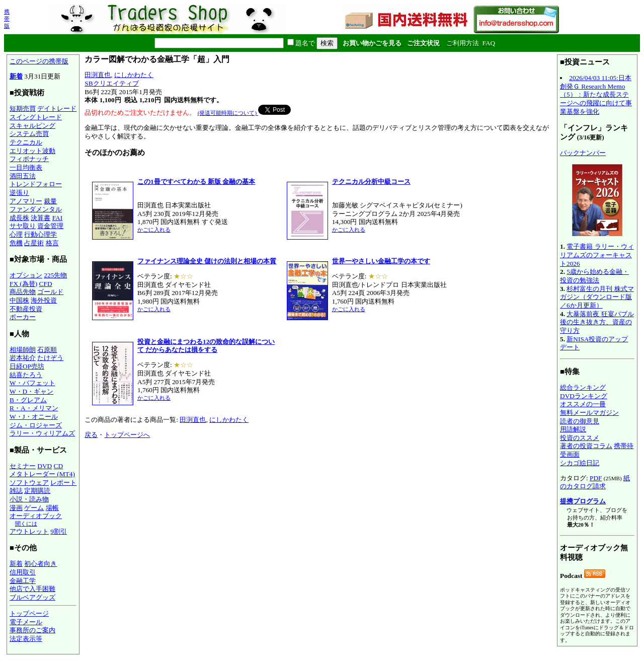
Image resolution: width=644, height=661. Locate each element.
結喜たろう (26, 375)
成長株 (19, 218)
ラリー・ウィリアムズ (42, 433)
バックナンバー (583, 153)
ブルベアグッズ (32, 597)
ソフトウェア (29, 483)
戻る (91, 431)
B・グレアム (28, 400)
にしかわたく (134, 75)
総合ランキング (583, 387)
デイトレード (57, 108)
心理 (16, 234)
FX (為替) (23, 284)
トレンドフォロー (36, 184)
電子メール (26, 622)
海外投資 (44, 300)
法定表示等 (26, 639)
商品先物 (23, 292)
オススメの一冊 (583, 404)
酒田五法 (23, 176)
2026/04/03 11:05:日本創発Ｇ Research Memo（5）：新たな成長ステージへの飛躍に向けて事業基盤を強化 (596, 95)
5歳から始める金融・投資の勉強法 (594, 276)
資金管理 (50, 226)
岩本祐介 (23, 358)
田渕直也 (98, 75)
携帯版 (7, 19)
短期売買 (23, 108)
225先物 (55, 275)
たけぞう (50, 358)
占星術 (34, 243)
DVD (45, 466)
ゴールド (50, 292)
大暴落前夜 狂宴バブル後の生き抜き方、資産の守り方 (597, 322)
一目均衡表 (26, 167)
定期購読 (37, 491)
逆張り (19, 193)
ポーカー (23, 317)
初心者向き (41, 564)
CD (59, 466)
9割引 (59, 531)
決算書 (41, 218)
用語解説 (573, 429)
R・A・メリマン (34, 408)
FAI (58, 218)
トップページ (29, 613)
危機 (16, 243)
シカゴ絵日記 (580, 463)
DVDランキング (584, 396)
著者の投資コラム (586, 446)
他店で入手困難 (32, 589)
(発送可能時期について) (228, 109)
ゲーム (34, 508)
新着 (16, 76)
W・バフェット (32, 383)
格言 (52, 243)
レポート (63, 483)
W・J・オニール (34, 417)
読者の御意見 (580, 421)
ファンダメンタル (36, 209)
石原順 (47, 350)
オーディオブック (36, 516)
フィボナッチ (29, 159)
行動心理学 (41, 234)
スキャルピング (32, 126)
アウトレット (29, 531)
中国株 (19, 300)
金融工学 (23, 581)
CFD (46, 284)
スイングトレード (36, 117)
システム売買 (29, 134)
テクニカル (26, 142)
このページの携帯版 (39, 61)
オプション (26, 275)
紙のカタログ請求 (595, 482)
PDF (596, 478)
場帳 (52, 508)
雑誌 (16, 491)
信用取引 (23, 572)
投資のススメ (580, 438)
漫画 (16, 508)
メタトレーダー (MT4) (42, 474)
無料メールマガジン (589, 413)
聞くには (26, 524)
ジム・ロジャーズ (36, 425)
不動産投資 (26, 309)
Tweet (266, 108)
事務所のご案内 (32, 630)
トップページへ (127, 431)
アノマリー (26, 201)
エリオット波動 (32, 151)
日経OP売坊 (27, 366)
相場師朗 (23, 350)
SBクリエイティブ (111, 83)
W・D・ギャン (31, 391)
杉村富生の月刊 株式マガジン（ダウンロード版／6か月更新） (597, 297)
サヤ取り (23, 226)
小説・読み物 (29, 499)
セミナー (23, 466)
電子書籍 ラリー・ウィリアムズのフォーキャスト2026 (597, 255)
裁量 (50, 201)
